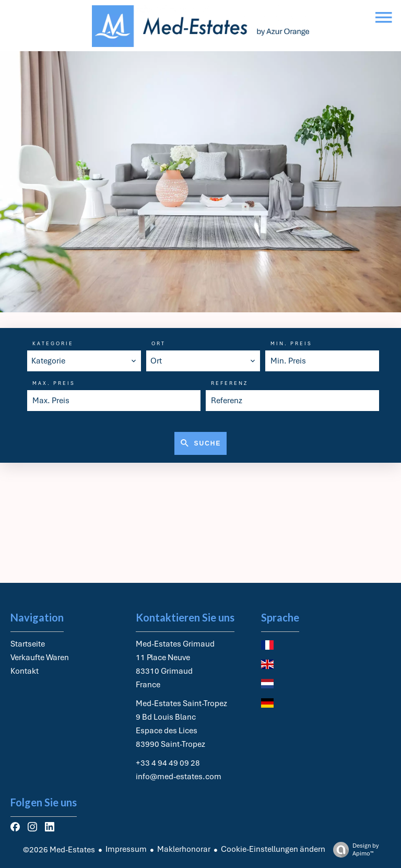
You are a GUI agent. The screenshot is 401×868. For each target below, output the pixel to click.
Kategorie (53, 344)
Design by (353, 850)
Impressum (126, 849)
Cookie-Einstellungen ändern (273, 849)
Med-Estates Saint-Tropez (181, 703)
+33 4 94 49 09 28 (168, 763)
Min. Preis (291, 344)
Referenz (229, 383)
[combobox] (84, 361)
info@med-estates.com (179, 777)
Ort (158, 344)
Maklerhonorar (184, 849)
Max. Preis (54, 383)
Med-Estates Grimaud (175, 644)
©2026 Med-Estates (59, 850)
